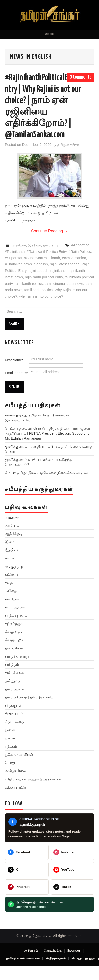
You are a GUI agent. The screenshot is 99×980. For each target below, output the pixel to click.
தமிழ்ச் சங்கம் (16, 673)
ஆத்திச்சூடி (14, 534)
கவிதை (11, 591)
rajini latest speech (65, 264)
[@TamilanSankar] (27, 870)
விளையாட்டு (16, 787)
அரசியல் (19, 245)
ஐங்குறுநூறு (14, 566)
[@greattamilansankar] (72, 852)
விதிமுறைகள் (56, 958)
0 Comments (81, 77)
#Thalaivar (13, 264)
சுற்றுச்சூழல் (14, 624)
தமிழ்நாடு (51, 245)
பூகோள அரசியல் (19, 755)
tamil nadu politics (38, 290)
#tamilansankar (74, 258)
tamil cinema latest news (64, 284)
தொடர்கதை (14, 722)
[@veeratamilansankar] (27, 887)
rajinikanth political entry (44, 277)
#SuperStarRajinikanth (42, 258)
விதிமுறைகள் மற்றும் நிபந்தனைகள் (33, 779)
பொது (10, 763)
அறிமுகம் (31, 951)
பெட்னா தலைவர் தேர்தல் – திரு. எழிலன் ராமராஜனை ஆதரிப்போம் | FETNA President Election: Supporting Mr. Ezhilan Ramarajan (48, 433)
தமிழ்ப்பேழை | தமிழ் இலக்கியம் (31, 697)
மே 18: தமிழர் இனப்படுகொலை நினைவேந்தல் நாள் (47, 473)
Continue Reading (49, 231)
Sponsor (74, 951)
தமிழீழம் (12, 664)
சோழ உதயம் (16, 632)
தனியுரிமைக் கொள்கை (23, 958)
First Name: (44, 359)
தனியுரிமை (14, 648)
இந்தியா (34, 245)
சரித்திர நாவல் (16, 615)
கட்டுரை (12, 574)
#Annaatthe (80, 245)
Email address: (44, 372)
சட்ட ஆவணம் (17, 607)
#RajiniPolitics (80, 252)
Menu (49, 34)
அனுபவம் (13, 517)
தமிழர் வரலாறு (17, 656)
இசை (9, 542)
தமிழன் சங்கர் (68, 145)
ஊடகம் (11, 558)
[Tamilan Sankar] (27, 852)
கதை (9, 583)
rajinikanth (59, 271)
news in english (35, 264)
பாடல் (10, 738)
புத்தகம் (11, 746)
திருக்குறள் (13, 705)
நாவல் (10, 730)
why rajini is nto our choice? (41, 296)
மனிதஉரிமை (15, 771)
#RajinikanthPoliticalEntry (47, 252)
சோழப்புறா (14, 640)
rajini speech (38, 271)
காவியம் (12, 599)
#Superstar (14, 258)
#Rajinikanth (15, 252)
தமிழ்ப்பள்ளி (15, 689)
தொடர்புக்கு (52, 951)
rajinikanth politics (29, 284)
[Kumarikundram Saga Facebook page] (49, 828)
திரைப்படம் (14, 714)
